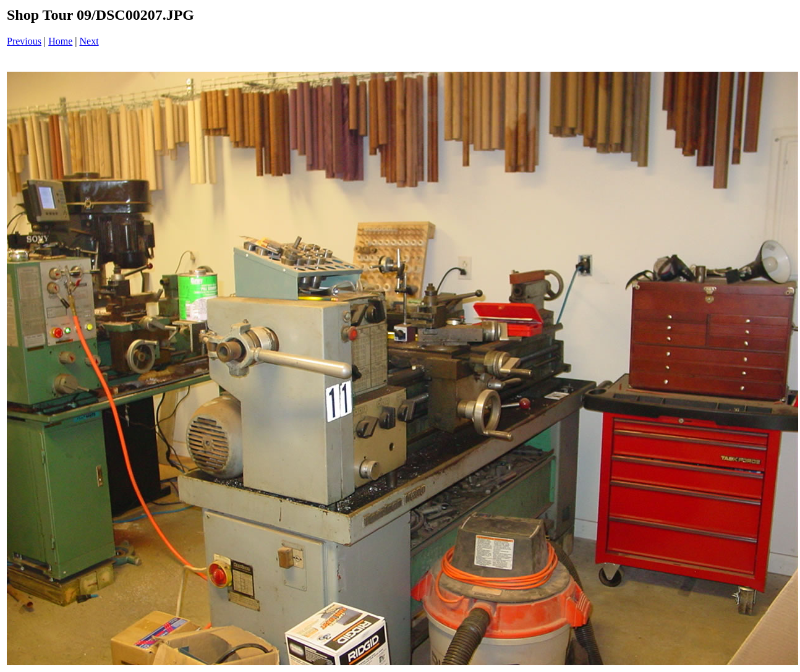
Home (60, 41)
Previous (24, 41)
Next (89, 41)
